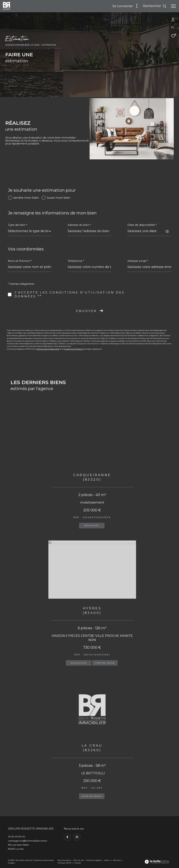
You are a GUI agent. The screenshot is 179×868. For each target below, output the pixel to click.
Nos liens (117, 860)
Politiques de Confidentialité (48, 349)
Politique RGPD (65, 863)
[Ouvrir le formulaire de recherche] (155, 6)
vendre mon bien (26, 198)
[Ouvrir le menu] (173, 6)
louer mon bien (59, 198)
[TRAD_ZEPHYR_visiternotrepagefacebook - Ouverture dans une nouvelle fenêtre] (67, 837)
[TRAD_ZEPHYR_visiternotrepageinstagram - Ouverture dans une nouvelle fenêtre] (77, 837)
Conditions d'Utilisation (74, 349)
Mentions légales (94, 860)
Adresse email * (138, 261)
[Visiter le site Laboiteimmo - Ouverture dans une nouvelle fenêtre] (157, 862)
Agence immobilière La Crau (23, 45)
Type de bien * (18, 225)
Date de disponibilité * (142, 225)
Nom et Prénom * (20, 261)
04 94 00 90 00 (16, 837)
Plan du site (79, 860)
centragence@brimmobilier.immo (28, 841)
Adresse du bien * (79, 225)
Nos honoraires (64, 860)
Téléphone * (76, 261)
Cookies (77, 863)
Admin (108, 860)
